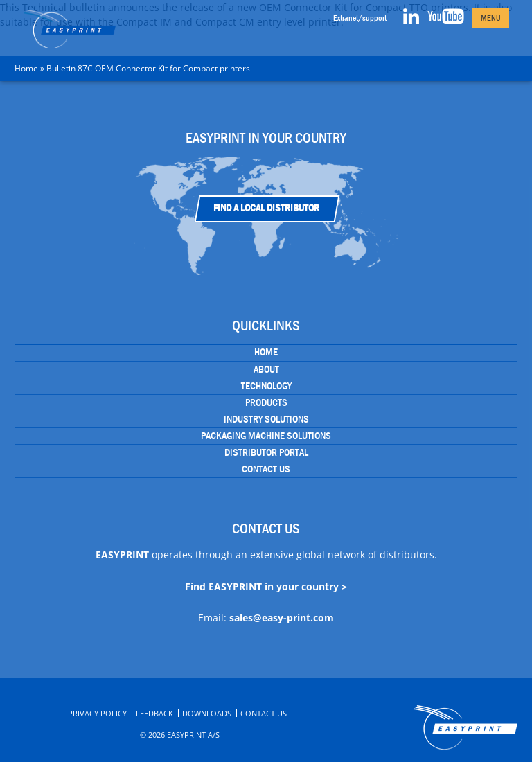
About (266, 369)
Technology (266, 386)
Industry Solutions (266, 419)
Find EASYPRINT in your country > (266, 586)
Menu (491, 18)
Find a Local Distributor (266, 208)
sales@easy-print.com (282, 618)
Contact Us (266, 469)
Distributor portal (266, 452)
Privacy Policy (97, 713)
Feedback (154, 713)
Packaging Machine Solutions (266, 436)
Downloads (207, 713)
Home (26, 68)
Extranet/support (360, 18)
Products (266, 402)
